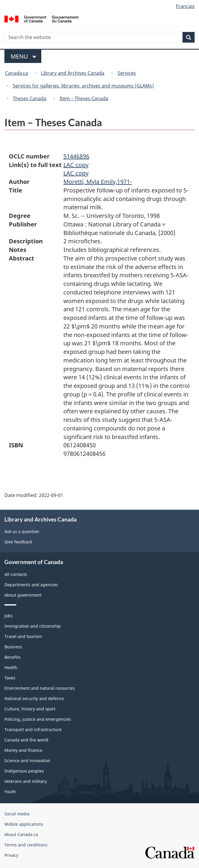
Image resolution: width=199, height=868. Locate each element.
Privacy (11, 855)
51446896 (76, 156)
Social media (17, 814)
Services (127, 73)
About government (23, 595)
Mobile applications (24, 824)
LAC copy (76, 165)
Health (11, 667)
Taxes (10, 678)
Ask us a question (22, 531)
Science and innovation (27, 761)
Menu (24, 56)
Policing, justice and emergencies (38, 719)
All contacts (16, 574)
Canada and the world (26, 740)
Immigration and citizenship (33, 626)
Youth (10, 792)
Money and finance (23, 750)
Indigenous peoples (24, 771)
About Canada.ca (21, 834)
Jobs (9, 616)
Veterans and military (26, 781)
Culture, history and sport (30, 709)
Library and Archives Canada (73, 73)
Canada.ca (17, 73)
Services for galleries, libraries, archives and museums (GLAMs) (83, 86)
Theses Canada (29, 98)
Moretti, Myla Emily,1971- (98, 182)
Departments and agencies (31, 585)
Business (13, 647)
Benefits (13, 657)
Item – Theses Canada (84, 98)
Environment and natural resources (40, 688)
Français (185, 6)
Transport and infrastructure (33, 729)
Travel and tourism (23, 636)
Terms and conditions (26, 845)
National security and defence (34, 698)
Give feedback (18, 542)
